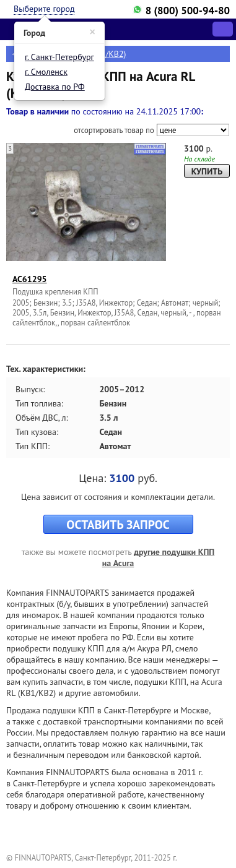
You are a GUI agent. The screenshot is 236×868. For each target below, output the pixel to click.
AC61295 (30, 279)
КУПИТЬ (207, 171)
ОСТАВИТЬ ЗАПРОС (118, 524)
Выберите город (44, 9)
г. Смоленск (46, 72)
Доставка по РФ (55, 87)
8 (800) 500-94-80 (188, 11)
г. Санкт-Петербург (59, 57)
